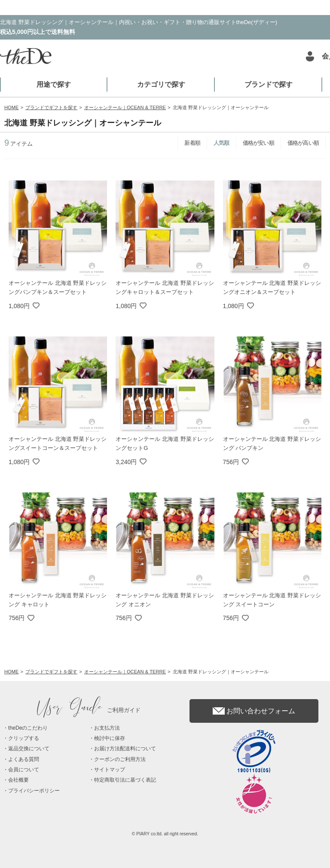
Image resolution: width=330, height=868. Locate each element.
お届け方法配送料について (125, 749)
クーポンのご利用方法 (120, 759)
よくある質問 (24, 759)
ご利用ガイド (89, 710)
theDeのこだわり (28, 728)
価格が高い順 (303, 143)
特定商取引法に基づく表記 (125, 780)
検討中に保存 (110, 738)
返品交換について (29, 749)
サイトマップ (110, 770)
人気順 (222, 143)
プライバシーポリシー (34, 791)
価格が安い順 (258, 143)
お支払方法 (107, 728)
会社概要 (18, 780)
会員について (24, 770)
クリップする (24, 738)
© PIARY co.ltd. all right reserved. (165, 834)
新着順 (192, 143)
